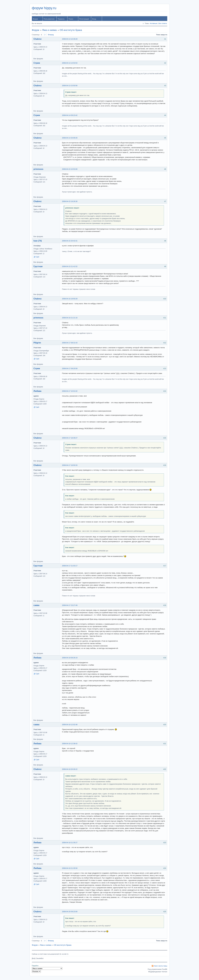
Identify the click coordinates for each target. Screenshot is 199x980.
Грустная (38, 266)
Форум (35, 19)
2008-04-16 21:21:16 (70, 318)
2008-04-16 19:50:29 (70, 299)
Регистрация (84, 19)
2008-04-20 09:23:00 (70, 912)
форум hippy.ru (44, 8)
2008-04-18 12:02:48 (70, 725)
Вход (94, 19)
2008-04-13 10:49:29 (70, 39)
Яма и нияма (49, 30)
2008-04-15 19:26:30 (70, 201)
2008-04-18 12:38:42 (70, 744)
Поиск (71, 19)
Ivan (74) (38, 241)
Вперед (51, 35)
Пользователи (49, 19)
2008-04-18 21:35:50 (70, 868)
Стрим (37, 63)
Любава (37, 391)
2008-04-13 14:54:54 (70, 63)
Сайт (38, 257)
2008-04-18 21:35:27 (70, 843)
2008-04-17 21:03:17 (70, 566)
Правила (61, 19)
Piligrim (37, 343)
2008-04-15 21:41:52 (70, 266)
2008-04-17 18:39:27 (70, 438)
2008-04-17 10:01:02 (70, 391)
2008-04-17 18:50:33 (70, 465)
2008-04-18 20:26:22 (70, 769)
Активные (153, 23)
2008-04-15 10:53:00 (70, 169)
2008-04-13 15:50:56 (70, 86)
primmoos (38, 169)
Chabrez (38, 39)
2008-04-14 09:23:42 (70, 115)
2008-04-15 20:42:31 (70, 241)
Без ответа (163, 23)
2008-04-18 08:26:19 (70, 658)
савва (36, 605)
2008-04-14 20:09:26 (70, 138)
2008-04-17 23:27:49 (70, 605)
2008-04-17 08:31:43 (70, 343)
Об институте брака (71, 30)
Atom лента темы (161, 966)
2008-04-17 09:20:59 (70, 368)
